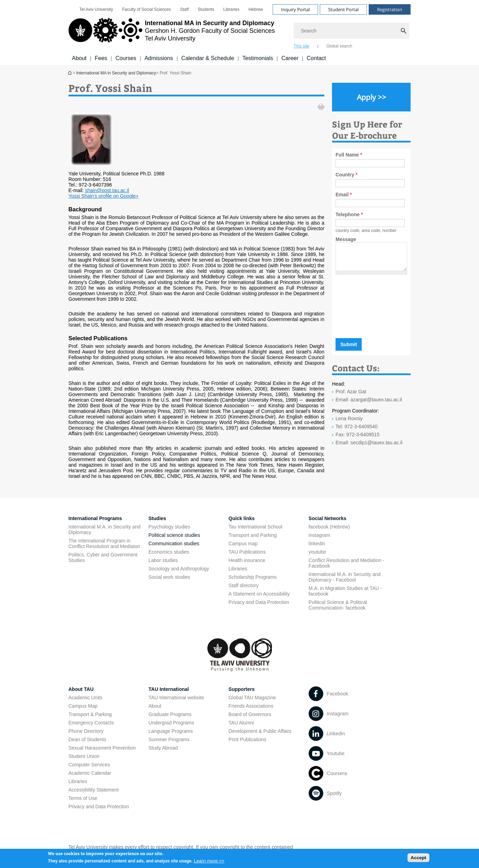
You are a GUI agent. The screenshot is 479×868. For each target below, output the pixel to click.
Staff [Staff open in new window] (184, 9)
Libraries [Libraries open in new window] (231, 9)
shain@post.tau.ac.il (107, 190)
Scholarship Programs (253, 577)
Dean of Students (87, 739)
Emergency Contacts (91, 723)
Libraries (238, 569)
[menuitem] (96, 9)
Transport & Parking (90, 714)
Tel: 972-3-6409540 (357, 432)
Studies (157, 518)
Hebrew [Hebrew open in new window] (256, 9)
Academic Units (85, 698)
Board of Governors (250, 714)
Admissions (159, 58)
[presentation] (381, 312)
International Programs (95, 518)
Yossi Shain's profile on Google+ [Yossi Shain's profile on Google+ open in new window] (104, 196)
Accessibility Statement (94, 790)
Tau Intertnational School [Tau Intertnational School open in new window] (256, 527)
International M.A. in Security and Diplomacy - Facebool (345, 577)
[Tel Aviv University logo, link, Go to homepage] (172, 33)
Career (290, 58)
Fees (101, 58)
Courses (126, 58)
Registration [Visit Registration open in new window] (390, 9)
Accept (418, 859)
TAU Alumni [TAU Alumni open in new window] (241, 723)
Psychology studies (169, 527)
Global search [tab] (339, 46)
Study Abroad (163, 748)
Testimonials (258, 58)
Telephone (349, 214)
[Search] (352, 31)
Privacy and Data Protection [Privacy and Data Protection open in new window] (259, 602)
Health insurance (247, 560)
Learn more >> (209, 862)
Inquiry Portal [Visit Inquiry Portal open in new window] (295, 9)
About (79, 58)
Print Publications (248, 739)
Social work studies (169, 577)
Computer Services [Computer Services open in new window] (89, 765)
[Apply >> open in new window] (371, 97)
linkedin (317, 544)
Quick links (242, 518)
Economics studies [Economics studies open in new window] (169, 552)
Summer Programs (169, 739)
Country (347, 175)
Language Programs (171, 731)
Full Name (349, 155)
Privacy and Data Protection (99, 807)
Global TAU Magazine (252, 698)
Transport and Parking (253, 535)
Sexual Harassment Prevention (102, 748)
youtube (317, 552)
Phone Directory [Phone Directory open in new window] (86, 731)
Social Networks (327, 518)
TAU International (169, 689)
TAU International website (176, 698)
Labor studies (163, 560)
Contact (316, 58)
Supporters (242, 689)
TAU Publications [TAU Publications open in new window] (247, 552)
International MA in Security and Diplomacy (71, 73)
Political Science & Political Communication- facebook (338, 605)
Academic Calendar (90, 773)
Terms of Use (83, 798)
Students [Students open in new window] (206, 9)
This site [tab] (301, 46)
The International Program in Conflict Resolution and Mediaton (104, 544)
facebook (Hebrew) (329, 527)
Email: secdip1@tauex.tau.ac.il (369, 448)
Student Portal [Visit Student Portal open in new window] (343, 9)
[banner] (239, 32)
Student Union (84, 756)
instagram (319, 535)
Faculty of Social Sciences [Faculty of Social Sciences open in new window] (147, 9)
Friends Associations (251, 706)
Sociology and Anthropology (179, 569)
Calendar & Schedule (208, 58)
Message (346, 239)
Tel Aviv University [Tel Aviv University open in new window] (96, 9)
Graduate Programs (170, 714)
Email (344, 195)
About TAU (81, 689)
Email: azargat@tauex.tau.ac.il (369, 405)
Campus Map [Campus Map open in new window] (83, 706)
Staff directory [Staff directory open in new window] (244, 585)
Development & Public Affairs (260, 731)
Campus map (243, 544)
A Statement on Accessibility (259, 594)
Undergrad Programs (171, 723)
